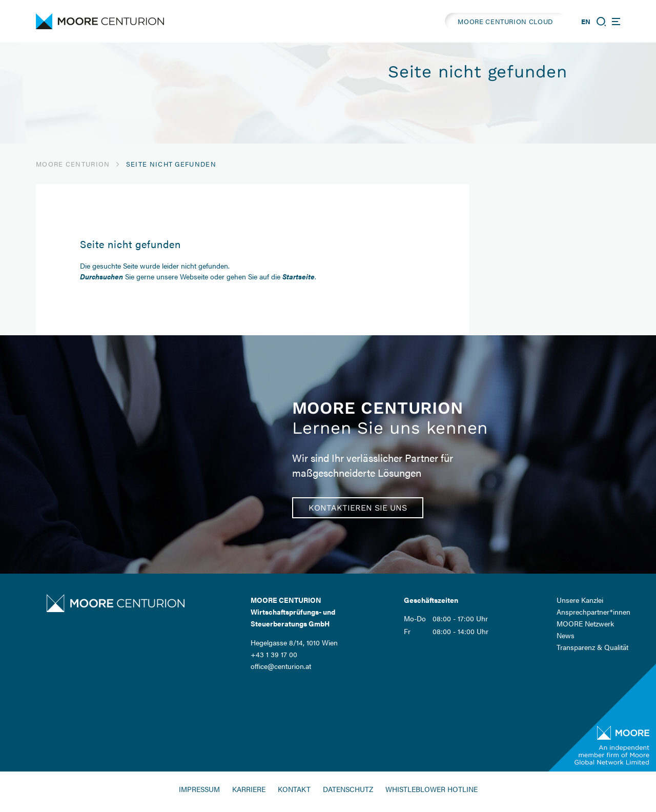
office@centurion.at (281, 666)
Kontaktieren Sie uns (358, 508)
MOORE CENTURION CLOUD (505, 21)
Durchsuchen (101, 276)
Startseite (299, 276)
